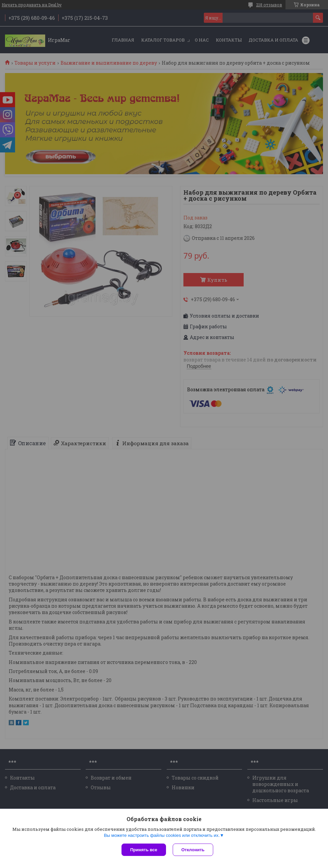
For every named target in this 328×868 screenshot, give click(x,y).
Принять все (144, 850)
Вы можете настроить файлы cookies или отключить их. (162, 835)
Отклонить (193, 850)
